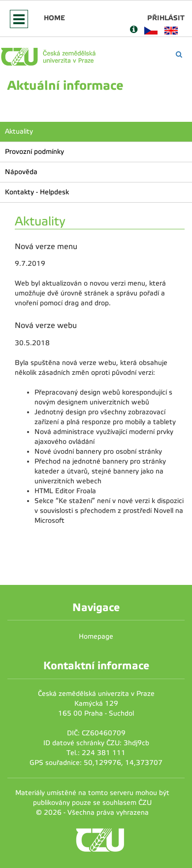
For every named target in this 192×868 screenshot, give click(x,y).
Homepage (96, 636)
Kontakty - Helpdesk (37, 192)
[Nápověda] (134, 30)
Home (54, 18)
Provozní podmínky (34, 152)
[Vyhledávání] (179, 54)
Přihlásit (166, 18)
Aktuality (19, 131)
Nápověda (21, 172)
